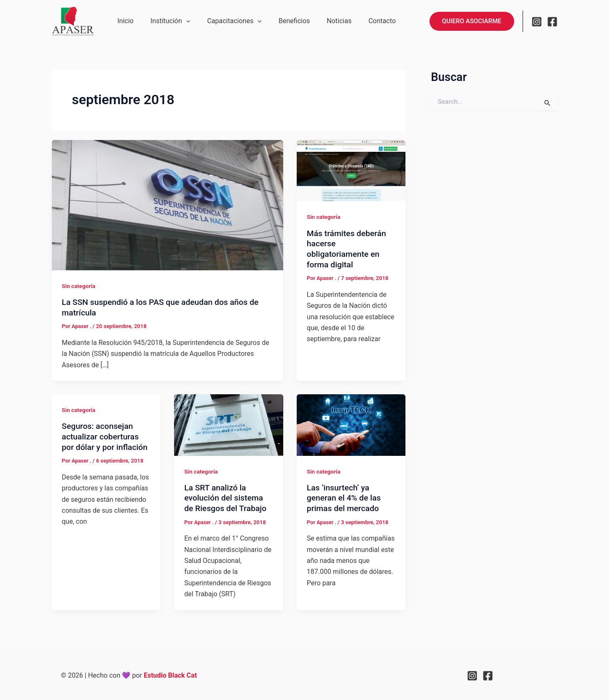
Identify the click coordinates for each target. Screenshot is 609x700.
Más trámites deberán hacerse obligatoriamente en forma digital (348, 249)
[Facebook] (552, 21)
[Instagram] (537, 21)
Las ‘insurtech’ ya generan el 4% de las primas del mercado (345, 498)
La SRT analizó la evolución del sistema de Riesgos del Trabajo (227, 498)
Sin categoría (79, 286)
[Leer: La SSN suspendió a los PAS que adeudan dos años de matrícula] (168, 205)
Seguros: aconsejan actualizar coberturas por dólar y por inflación (102, 442)
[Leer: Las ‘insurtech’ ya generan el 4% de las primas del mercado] (351, 424)
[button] (181, 21)
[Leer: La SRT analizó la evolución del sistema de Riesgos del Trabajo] (229, 424)
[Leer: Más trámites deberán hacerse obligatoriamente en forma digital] (351, 170)
